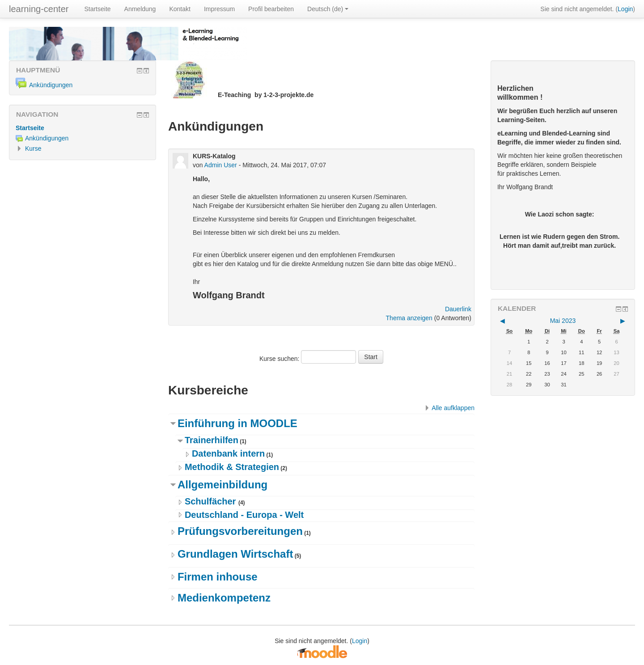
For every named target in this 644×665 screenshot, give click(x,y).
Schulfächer (212, 501)
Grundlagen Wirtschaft (235, 554)
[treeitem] (83, 128)
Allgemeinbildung (222, 485)
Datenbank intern (228, 453)
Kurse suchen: (280, 359)
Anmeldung (140, 9)
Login (625, 9)
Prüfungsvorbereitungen (240, 531)
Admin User (221, 165)
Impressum (219, 9)
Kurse (33, 148)
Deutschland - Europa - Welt (244, 515)
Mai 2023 (563, 321)
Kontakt (180, 9)
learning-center (39, 9)
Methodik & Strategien (232, 467)
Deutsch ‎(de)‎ (328, 9)
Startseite (97, 9)
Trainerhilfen (212, 440)
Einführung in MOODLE (237, 423)
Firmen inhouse (218, 577)
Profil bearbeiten (271, 9)
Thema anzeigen (409, 318)
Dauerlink (458, 309)
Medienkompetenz (224, 598)
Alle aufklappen (453, 408)
